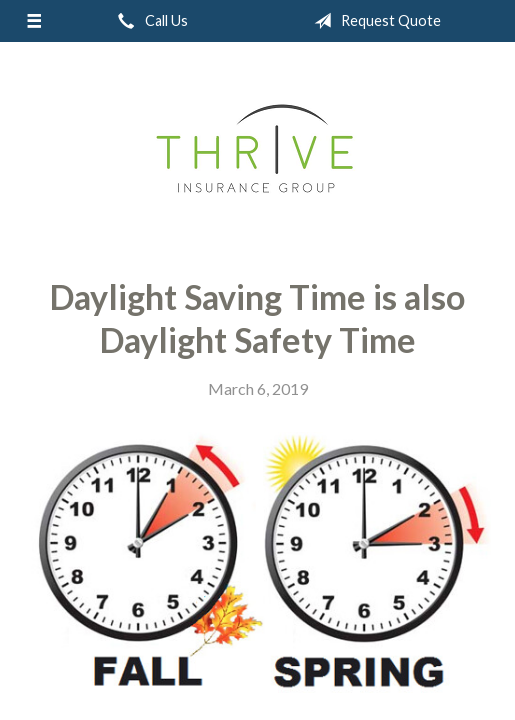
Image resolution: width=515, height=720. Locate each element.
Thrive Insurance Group (257, 152)
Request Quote (373, 21)
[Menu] (33, 21)
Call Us (149, 21)
